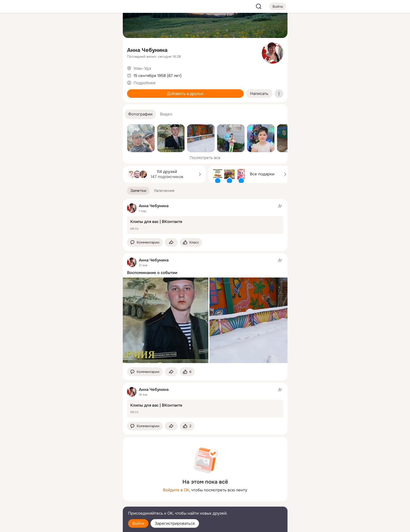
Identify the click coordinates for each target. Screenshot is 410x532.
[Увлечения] (83, 26)
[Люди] (83, 49)
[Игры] (106, 73)
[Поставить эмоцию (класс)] (191, 243)
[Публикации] (60, 49)
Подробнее (145, 83)
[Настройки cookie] (83, 525)
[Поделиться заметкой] (171, 243)
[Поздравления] (83, 73)
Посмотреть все (205, 158)
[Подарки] (60, 73)
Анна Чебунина (147, 50)
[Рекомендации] (83, 96)
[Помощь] (60, 96)
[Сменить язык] (83, 502)
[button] (140, 114)
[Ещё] (83, 491)
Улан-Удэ (142, 68)
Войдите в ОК (176, 490)
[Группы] (106, 26)
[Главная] (60, 26)
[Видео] (106, 49)
